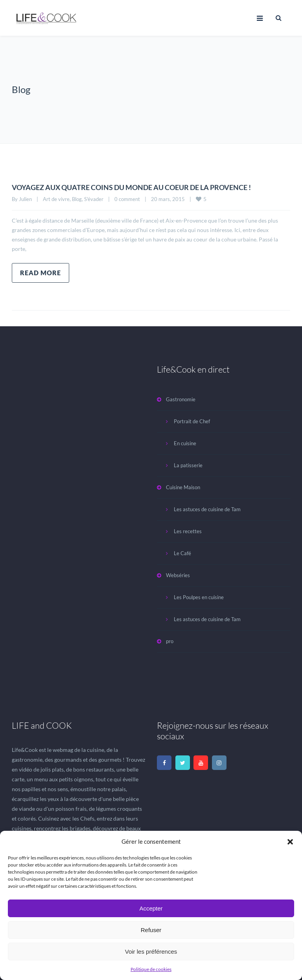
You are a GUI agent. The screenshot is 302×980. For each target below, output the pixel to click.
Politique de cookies (151, 969)
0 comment (127, 199)
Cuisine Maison (183, 487)
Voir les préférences (151, 952)
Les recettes (188, 531)
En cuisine (185, 443)
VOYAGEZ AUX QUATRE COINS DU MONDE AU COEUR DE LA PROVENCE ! (145, 187)
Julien (25, 199)
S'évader (94, 199)
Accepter (151, 908)
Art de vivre (56, 199)
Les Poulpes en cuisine (199, 597)
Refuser (151, 930)
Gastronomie (181, 399)
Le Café (182, 553)
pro (170, 641)
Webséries (178, 575)
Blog (77, 199)
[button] (290, 842)
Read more (41, 273)
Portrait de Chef (192, 421)
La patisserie (188, 465)
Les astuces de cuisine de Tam (207, 509)
